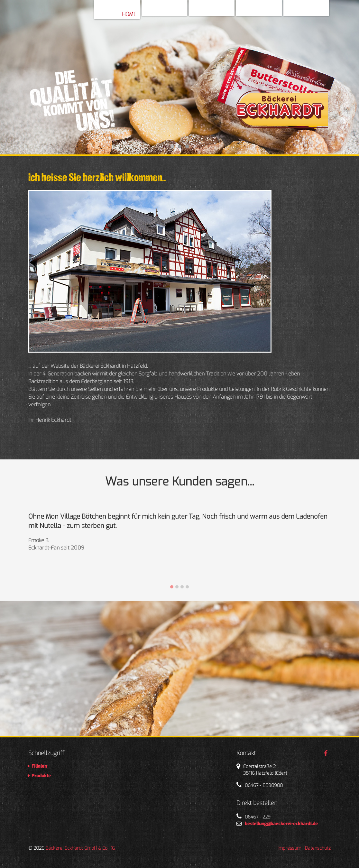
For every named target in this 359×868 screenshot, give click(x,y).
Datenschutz (318, 848)
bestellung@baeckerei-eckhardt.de (281, 824)
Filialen (268, 11)
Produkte (313, 11)
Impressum (289, 848)
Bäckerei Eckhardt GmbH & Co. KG (80, 848)
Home (129, 14)
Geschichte (216, 11)
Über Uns (171, 11)
